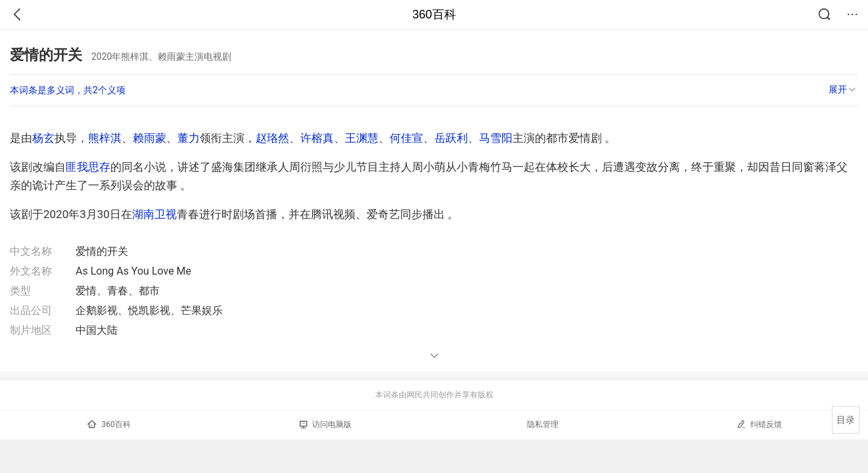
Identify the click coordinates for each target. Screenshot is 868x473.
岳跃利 (451, 138)
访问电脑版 (326, 424)
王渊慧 (362, 138)
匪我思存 (88, 167)
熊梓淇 (105, 138)
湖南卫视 (154, 214)
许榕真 (317, 138)
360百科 (434, 14)
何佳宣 (406, 138)
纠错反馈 (759, 424)
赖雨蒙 (149, 138)
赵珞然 (272, 138)
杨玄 (43, 138)
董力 (189, 138)
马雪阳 (496, 138)
